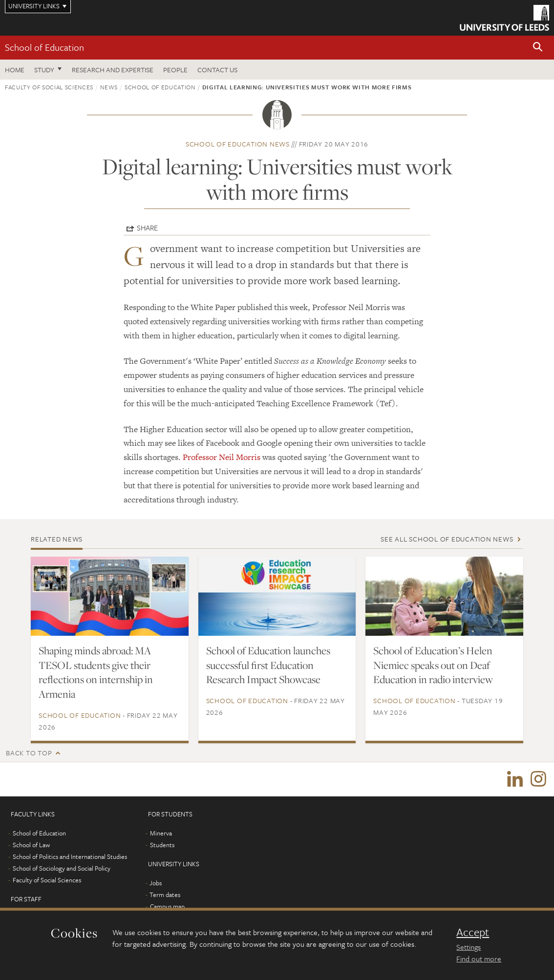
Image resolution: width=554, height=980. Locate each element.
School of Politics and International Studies (70, 856)
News (109, 87)
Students (162, 845)
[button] (538, 48)
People (175, 70)
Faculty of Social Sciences (49, 87)
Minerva (161, 833)
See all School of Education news (447, 539)
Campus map (167, 906)
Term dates (165, 895)
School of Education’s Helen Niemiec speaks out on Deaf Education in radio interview (433, 665)
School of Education (44, 47)
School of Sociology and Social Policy (62, 868)
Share (147, 228)
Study (44, 70)
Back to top (29, 753)
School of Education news (238, 144)
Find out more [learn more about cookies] (479, 959)
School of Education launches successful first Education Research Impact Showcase (268, 665)
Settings (469, 947)
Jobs (156, 883)
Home (15, 70)
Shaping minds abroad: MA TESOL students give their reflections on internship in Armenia (96, 672)
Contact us (217, 70)
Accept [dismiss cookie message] (473, 932)
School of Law (31, 845)
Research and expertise (113, 70)
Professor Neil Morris (222, 457)
